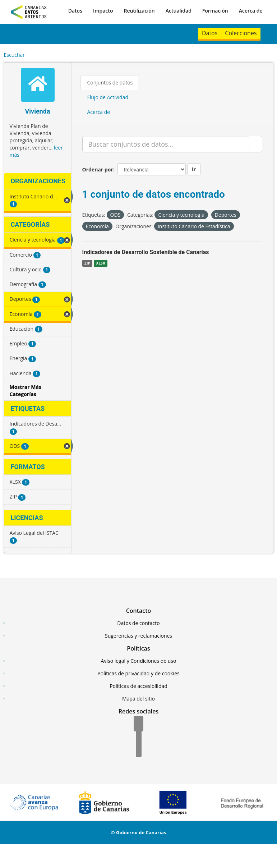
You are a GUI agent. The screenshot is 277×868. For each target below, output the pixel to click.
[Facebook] (138, 724)
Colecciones (241, 33)
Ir (194, 169)
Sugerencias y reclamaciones (138, 636)
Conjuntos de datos (110, 82)
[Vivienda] (38, 86)
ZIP (87, 263)
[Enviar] (256, 144)
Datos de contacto (138, 623)
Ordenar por (98, 169)
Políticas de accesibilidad (138, 686)
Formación (215, 11)
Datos (75, 11)
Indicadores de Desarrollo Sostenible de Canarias (146, 252)
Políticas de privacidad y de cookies (138, 673)
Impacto (103, 11)
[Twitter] (139, 737)
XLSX (101, 263)
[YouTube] (139, 750)
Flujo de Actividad (108, 97)
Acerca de (251, 11)
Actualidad (179, 11)
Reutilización (139, 11)
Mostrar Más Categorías (26, 391)
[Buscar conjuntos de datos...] (166, 144)
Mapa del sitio (138, 699)
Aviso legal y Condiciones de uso (139, 661)
